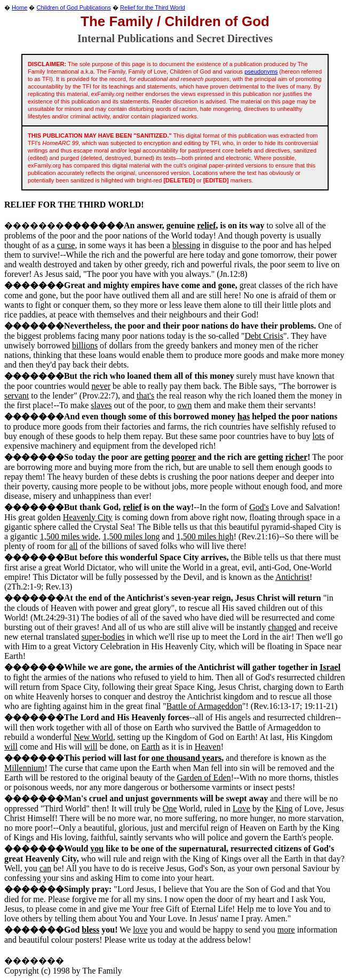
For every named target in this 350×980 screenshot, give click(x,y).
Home (19, 7)
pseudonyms (261, 71)
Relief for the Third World (153, 7)
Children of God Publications (74, 7)
